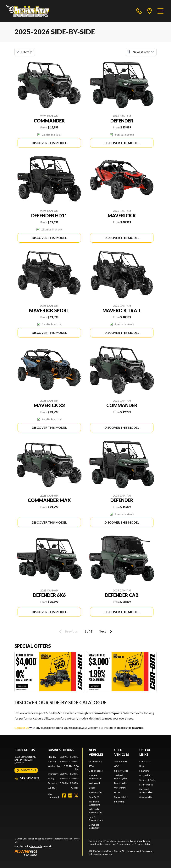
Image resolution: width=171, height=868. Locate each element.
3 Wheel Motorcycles (95, 777)
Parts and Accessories (146, 791)
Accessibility (146, 797)
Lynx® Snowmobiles (96, 819)
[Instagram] (70, 795)
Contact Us (145, 761)
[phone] (139, 11)
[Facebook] (64, 795)
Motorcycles (121, 783)
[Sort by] (141, 52)
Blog (142, 766)
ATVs (91, 766)
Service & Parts (147, 780)
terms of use (106, 854)
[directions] (150, 11)
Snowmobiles (96, 792)
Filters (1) (25, 52)
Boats (92, 788)
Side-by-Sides (96, 771)
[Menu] (160, 11)
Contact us (22, 728)
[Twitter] (76, 795)
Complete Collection (94, 826)
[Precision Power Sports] (28, 11)
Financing (119, 802)
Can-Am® (94, 797)
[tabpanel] (63, 772)
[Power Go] (48, 853)
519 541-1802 (27, 778)
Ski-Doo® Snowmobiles (96, 811)
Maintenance (146, 785)
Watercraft (94, 783)
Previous (68, 631)
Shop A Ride (36, 846)
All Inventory (95, 761)
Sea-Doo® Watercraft (94, 803)
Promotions (146, 775)
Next (106, 631)
